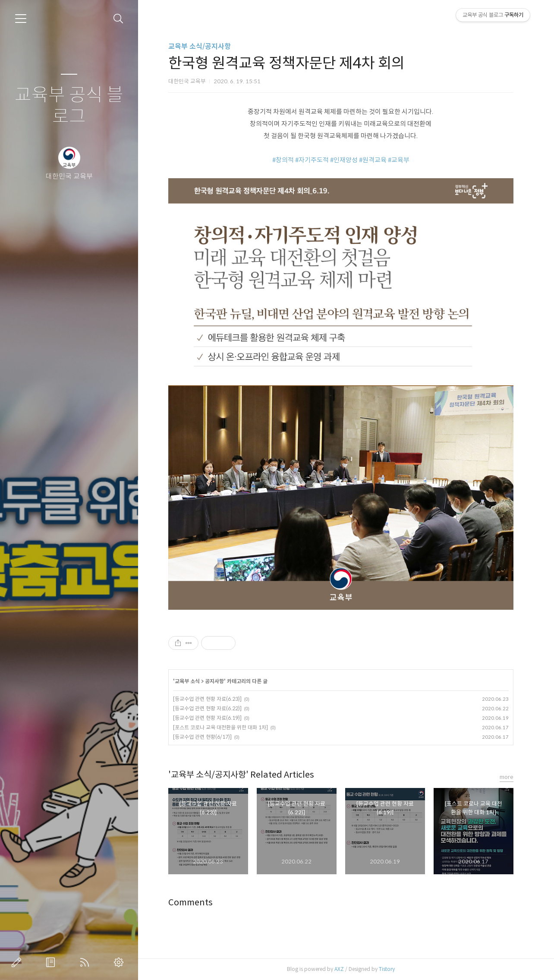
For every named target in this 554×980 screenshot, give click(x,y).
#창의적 (283, 160)
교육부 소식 (187, 681)
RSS (86, 962)
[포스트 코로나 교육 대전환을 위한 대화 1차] (220, 727)
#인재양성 (344, 160)
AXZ (339, 969)
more (507, 777)
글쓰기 (18, 962)
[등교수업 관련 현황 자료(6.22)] (207, 708)
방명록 (52, 962)
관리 (120, 962)
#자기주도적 (312, 160)
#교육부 (399, 160)
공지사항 (214, 681)
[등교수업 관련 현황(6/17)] (202, 737)
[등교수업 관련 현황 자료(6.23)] (207, 699)
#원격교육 (373, 160)
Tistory (387, 969)
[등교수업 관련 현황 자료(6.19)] (207, 718)
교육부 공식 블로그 (69, 106)
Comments (190, 903)
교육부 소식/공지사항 (200, 46)
